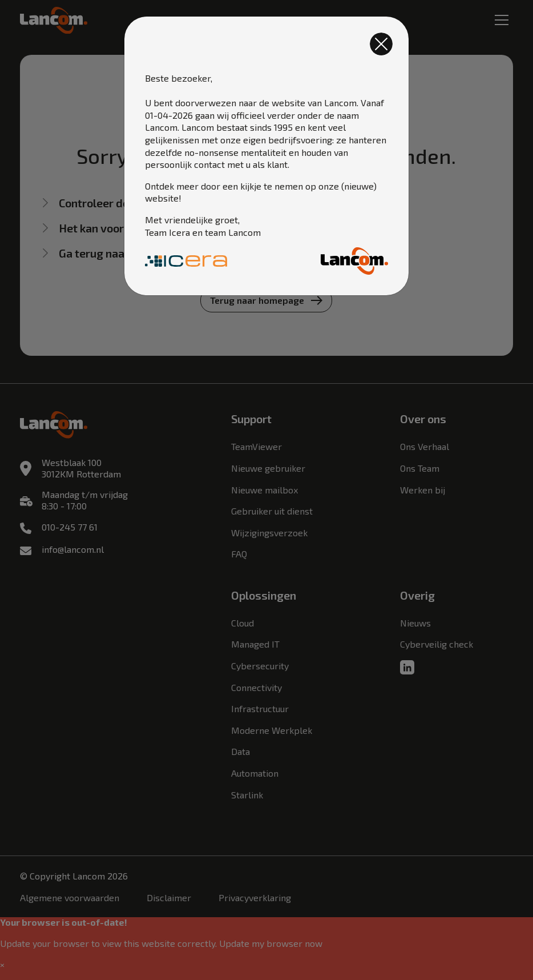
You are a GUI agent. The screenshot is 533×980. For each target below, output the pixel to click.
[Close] (381, 44)
